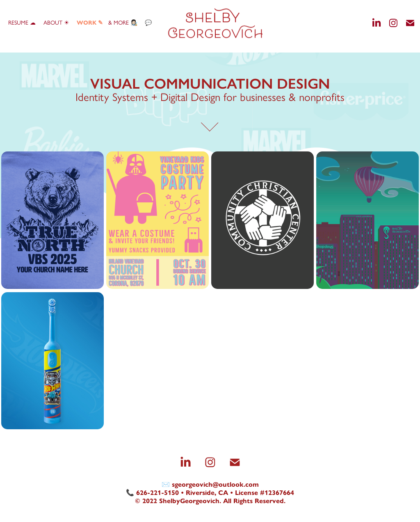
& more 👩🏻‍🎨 (123, 23)
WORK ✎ (90, 23)
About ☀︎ (56, 23)
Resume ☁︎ (22, 23)
